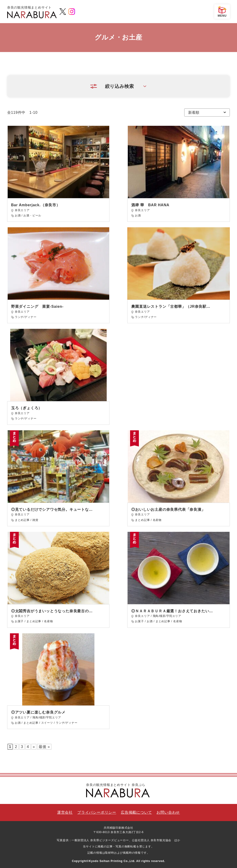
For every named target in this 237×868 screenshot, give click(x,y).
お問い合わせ (168, 812)
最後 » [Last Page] (44, 747)
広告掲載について (136, 812)
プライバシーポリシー (97, 812)
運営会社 (65, 812)
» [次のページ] (34, 747)
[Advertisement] (179, 366)
